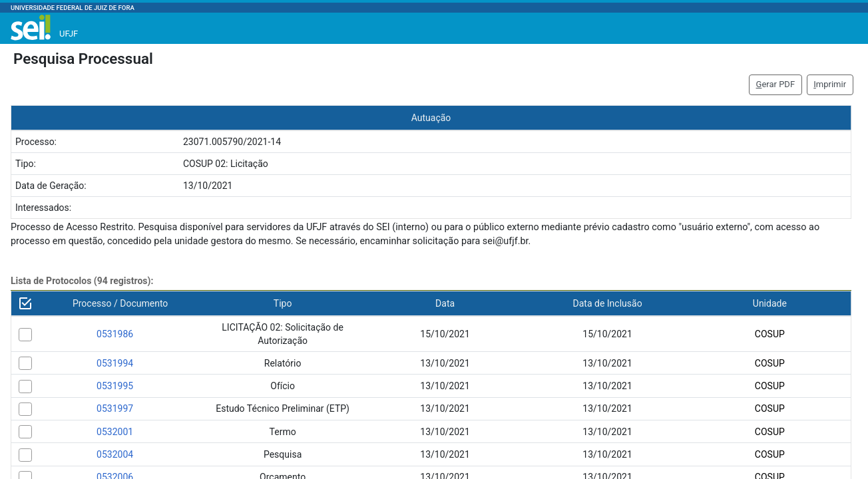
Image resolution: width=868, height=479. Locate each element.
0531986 (115, 334)
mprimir (830, 84)
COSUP (770, 334)
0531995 (115, 386)
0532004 (115, 454)
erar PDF (776, 84)
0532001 (115, 432)
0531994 (115, 363)
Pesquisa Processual (83, 59)
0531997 (115, 408)
